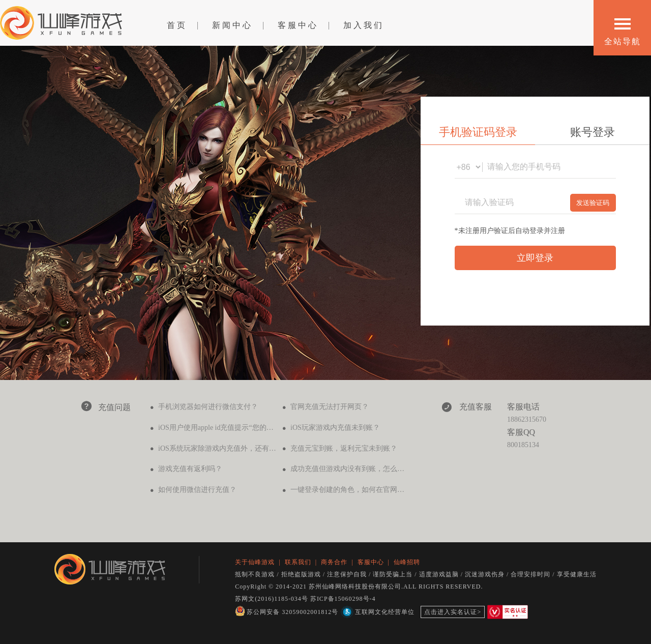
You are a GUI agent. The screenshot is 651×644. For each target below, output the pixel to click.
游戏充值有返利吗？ (190, 469)
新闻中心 (232, 25)
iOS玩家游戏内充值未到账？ (335, 428)
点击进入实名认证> (453, 612)
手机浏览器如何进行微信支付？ (208, 407)
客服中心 (298, 25)
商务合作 (334, 562)
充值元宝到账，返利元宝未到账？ (344, 448)
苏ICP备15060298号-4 (343, 599)
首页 (177, 25)
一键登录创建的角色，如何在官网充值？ (354, 490)
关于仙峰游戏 (255, 562)
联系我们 (298, 562)
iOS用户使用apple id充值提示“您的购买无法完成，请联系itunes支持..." (268, 428)
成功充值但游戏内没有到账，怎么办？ (351, 469)
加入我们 (364, 25)
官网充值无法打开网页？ (330, 407)
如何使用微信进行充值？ (197, 490)
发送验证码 (593, 203)
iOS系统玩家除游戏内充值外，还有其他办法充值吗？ (242, 448)
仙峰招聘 (407, 562)
